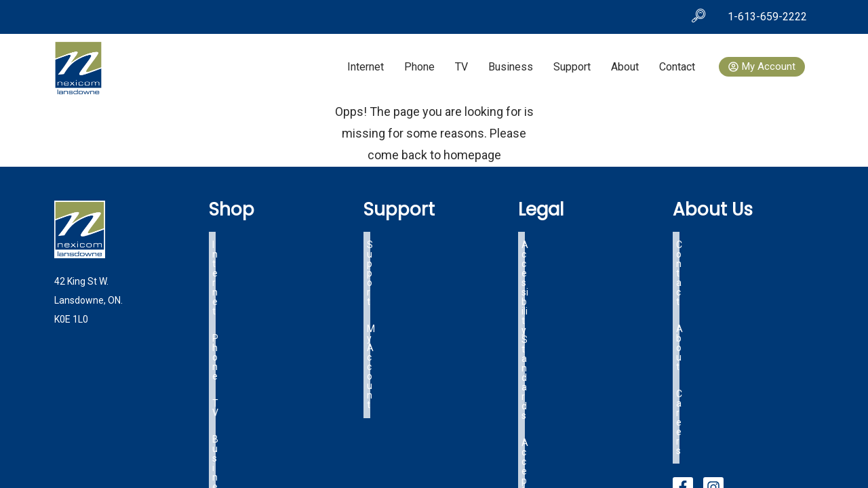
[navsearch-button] (698, 17)
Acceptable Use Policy (569, 256)
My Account (392, 256)
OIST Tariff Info (555, 305)
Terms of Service (558, 272)
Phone (419, 67)
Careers (693, 272)
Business (511, 67)
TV (461, 67)
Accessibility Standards (571, 240)
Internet (366, 67)
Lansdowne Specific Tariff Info (587, 289)
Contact (677, 67)
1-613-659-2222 (767, 17)
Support (572, 67)
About (625, 67)
